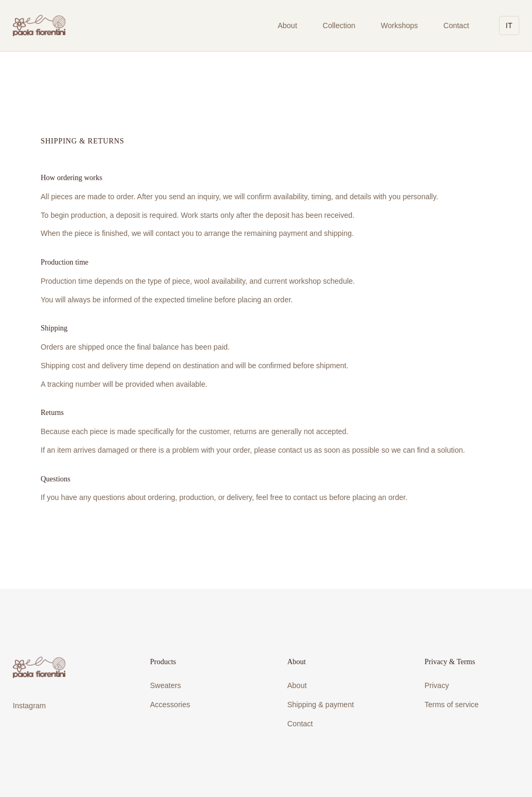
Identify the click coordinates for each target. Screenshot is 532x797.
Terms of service (452, 705)
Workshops (400, 26)
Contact (456, 26)
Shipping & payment (321, 705)
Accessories (170, 705)
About (287, 26)
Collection (339, 26)
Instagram (29, 706)
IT (509, 26)
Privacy (437, 685)
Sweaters (165, 685)
